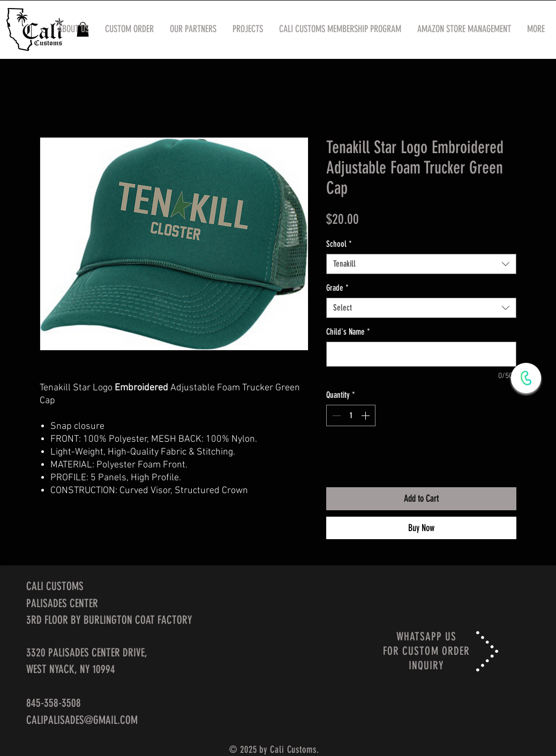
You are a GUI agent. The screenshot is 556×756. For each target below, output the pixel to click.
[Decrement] (335, 415)
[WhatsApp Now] (526, 378)
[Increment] (366, 415)
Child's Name (348, 332)
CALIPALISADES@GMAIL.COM (82, 720)
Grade (337, 288)
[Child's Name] (421, 354)
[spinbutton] (351, 415)
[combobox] (421, 264)
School (339, 244)
